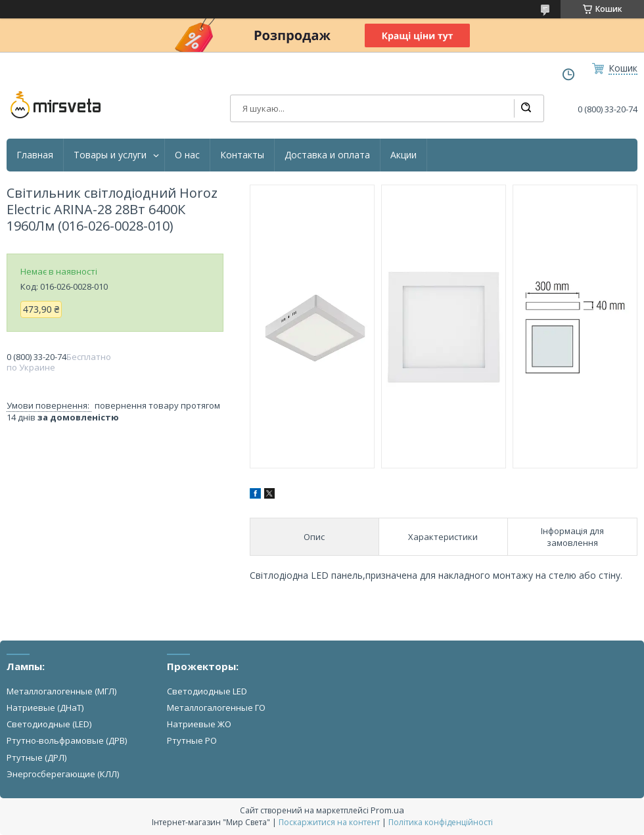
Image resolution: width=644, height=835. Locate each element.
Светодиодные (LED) (49, 724)
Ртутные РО (192, 740)
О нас (187, 155)
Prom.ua (387, 810)
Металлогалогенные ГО (216, 708)
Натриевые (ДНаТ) (45, 708)
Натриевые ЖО (199, 724)
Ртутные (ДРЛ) (36, 757)
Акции (403, 155)
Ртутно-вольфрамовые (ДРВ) (67, 740)
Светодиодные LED (207, 691)
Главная (35, 155)
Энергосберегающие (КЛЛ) (63, 774)
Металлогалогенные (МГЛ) (61, 691)
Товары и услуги (110, 155)
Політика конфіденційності (441, 822)
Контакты (242, 155)
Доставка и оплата (327, 155)
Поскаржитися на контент (329, 822)
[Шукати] (526, 108)
